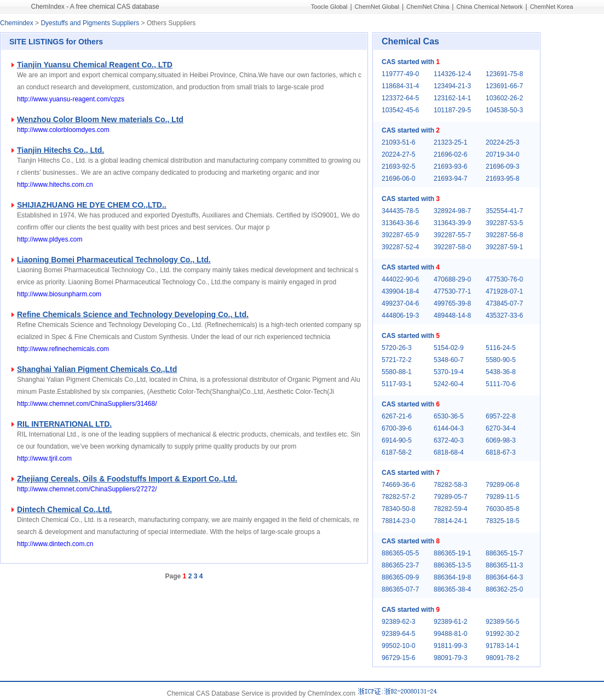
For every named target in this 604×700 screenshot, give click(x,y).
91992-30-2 (502, 634)
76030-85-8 (502, 509)
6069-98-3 (501, 440)
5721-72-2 (397, 360)
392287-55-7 (452, 235)
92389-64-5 (398, 634)
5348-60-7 (449, 360)
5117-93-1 (397, 384)
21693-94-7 (450, 179)
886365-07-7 (400, 589)
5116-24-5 (501, 348)
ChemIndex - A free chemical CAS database (95, 7)
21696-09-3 (502, 167)
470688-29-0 (452, 279)
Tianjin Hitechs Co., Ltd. (61, 150)
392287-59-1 (504, 247)
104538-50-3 (504, 110)
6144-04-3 (449, 428)
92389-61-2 (450, 622)
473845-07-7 (504, 303)
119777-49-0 (400, 74)
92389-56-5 (502, 622)
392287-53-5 (504, 223)
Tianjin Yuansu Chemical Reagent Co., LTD (95, 65)
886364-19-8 (452, 577)
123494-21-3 (452, 86)
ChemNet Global (377, 7)
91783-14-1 (502, 646)
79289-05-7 (450, 497)
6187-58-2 (397, 452)
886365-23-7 (400, 565)
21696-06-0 (398, 179)
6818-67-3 (501, 452)
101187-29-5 (452, 110)
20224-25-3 (502, 142)
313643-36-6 (400, 223)
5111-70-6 (501, 384)
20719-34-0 (502, 154)
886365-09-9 (400, 577)
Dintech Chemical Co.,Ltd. (64, 509)
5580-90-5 (501, 360)
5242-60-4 (449, 384)
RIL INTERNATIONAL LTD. (64, 424)
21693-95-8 (502, 179)
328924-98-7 (452, 211)
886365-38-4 (452, 589)
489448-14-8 (452, 315)
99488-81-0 (450, 634)
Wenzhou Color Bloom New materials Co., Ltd (100, 119)
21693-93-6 (450, 167)
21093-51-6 (398, 142)
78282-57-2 (398, 497)
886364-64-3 (504, 577)
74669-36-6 (398, 485)
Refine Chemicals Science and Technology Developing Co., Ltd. (133, 314)
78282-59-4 (450, 509)
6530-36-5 (449, 416)
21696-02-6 (450, 154)
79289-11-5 (502, 497)
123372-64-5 (400, 98)
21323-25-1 (450, 142)
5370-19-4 (449, 372)
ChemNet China (428, 7)
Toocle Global (329, 7)
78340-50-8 (398, 509)
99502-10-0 (398, 646)
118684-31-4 (400, 86)
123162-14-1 (452, 98)
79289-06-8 (502, 485)
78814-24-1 (450, 521)
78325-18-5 (502, 521)
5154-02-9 (449, 348)
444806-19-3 (400, 315)
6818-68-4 (449, 452)
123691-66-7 (504, 86)
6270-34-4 (501, 428)
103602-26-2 (504, 98)
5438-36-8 (501, 372)
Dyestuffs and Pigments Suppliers (90, 23)
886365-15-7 (504, 553)
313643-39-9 (452, 223)
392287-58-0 (452, 247)
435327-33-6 (504, 315)
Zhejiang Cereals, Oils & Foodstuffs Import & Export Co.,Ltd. (127, 479)
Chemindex (17, 23)
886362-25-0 (504, 589)
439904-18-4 (400, 291)
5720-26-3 (397, 348)
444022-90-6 (400, 279)
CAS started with (411, 62)
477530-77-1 (452, 291)
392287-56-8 (504, 235)
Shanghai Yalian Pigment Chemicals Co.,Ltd (97, 369)
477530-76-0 (504, 279)
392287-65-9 (400, 235)
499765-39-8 (452, 303)
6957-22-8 (501, 416)
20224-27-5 (398, 154)
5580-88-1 (397, 372)
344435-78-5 (400, 211)
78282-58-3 (450, 485)
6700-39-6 (397, 428)
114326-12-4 (452, 74)
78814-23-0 (398, 521)
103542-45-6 (400, 110)
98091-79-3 (450, 658)
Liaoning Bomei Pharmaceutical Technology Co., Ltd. (114, 260)
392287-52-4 (400, 247)
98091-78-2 (502, 658)
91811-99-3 (450, 646)
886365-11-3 (504, 565)
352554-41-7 (504, 211)
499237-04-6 (400, 303)
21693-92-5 (398, 167)
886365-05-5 (400, 553)
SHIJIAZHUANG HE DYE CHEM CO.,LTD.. (92, 205)
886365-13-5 (452, 565)
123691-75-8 (504, 74)
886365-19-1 (452, 553)
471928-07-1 (504, 291)
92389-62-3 (398, 622)
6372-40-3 (449, 440)
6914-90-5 (397, 440)
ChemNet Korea (552, 7)
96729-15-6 (398, 658)
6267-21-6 (397, 416)
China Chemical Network (489, 7)
